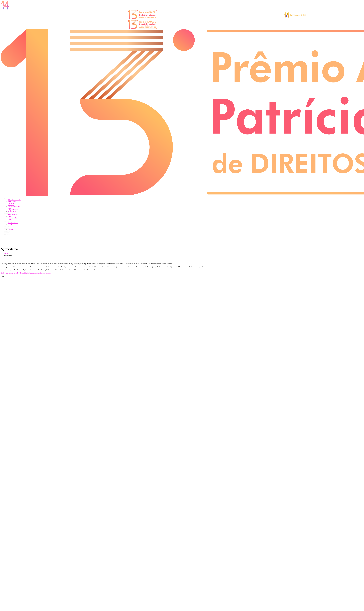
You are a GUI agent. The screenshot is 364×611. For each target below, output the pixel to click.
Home (6, 253)
